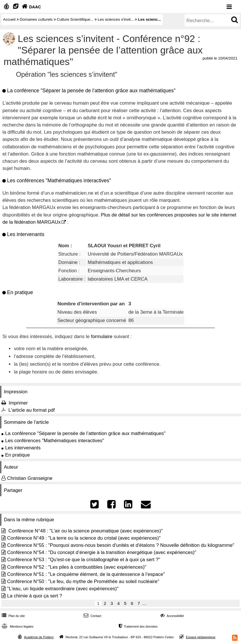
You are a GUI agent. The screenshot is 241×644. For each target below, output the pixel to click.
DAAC (31, 7)
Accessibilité (172, 616)
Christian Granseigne (30, 478)
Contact (92, 616)
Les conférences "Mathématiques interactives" (55, 441)
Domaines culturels (36, 19)
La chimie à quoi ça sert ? (35, 596)
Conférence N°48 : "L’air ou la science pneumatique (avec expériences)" (85, 531)
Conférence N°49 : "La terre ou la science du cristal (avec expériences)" (84, 538)
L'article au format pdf (31, 410)
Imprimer (18, 403)
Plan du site (13, 616)
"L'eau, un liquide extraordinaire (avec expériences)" (63, 589)
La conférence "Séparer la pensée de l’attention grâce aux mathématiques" (85, 433)
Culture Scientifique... (75, 19)
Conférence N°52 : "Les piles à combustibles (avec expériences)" (77, 567)
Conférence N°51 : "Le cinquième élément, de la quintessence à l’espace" (86, 574)
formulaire (102, 337)
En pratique (18, 455)
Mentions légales (17, 626)
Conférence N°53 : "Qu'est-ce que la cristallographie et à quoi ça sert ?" (84, 560)
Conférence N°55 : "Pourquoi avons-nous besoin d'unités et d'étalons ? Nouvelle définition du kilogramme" (121, 545)
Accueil (9, 19)
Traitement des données (138, 626)
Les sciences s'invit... (116, 19)
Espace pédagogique (201, 637)
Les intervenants (23, 448)
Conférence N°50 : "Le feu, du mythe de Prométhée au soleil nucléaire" (83, 581)
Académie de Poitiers (39, 637)
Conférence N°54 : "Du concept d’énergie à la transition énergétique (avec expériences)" (102, 552)
